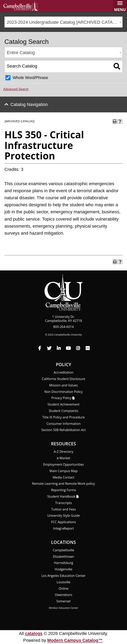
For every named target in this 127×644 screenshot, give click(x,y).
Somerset (63, 601)
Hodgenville (64, 569)
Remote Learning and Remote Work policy (63, 484)
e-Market (63, 458)
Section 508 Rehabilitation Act (63, 430)
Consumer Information (63, 424)
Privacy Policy (61, 398)
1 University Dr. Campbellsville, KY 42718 (63, 319)
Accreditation (63, 372)
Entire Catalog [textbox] (21, 53)
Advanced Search (16, 89)
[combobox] (63, 22)
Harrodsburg (64, 563)
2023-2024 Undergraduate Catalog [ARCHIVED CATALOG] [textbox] (65, 22)
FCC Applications (64, 522)
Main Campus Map (64, 471)
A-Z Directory (63, 452)
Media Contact (64, 477)
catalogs (34, 633)
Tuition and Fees (63, 509)
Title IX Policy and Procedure (63, 417)
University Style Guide (63, 516)
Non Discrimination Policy (63, 392)
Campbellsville (63, 550)
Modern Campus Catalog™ (75, 640)
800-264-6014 (64, 327)
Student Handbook (61, 496)
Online (63, 589)
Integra (64, 528)
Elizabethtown (63, 557)
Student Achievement (64, 404)
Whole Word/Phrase (30, 78)
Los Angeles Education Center (63, 576)
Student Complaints (63, 411)
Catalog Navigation (29, 104)
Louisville (63, 582)
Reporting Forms (63, 490)
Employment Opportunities (63, 464)
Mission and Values (63, 385)
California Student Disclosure (64, 379)
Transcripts (63, 503)
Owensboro (63, 595)
